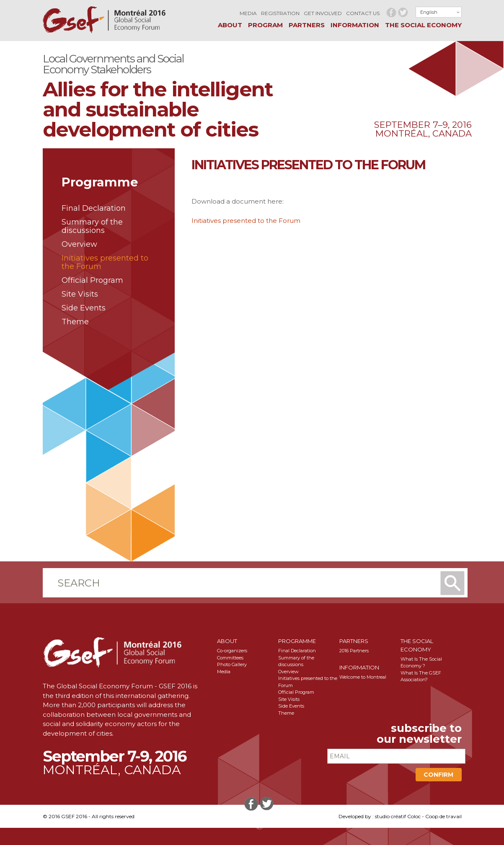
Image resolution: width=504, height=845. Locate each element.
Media (248, 13)
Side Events (84, 308)
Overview (79, 244)
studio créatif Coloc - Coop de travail (418, 816)
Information (355, 25)
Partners (307, 25)
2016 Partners (354, 651)
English (429, 12)
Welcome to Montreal (363, 677)
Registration (280, 13)
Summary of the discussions (92, 226)
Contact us (363, 13)
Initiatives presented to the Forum (105, 262)
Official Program (92, 280)
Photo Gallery (232, 664)
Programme (297, 641)
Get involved (323, 13)
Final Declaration (94, 208)
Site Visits (80, 294)
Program (265, 25)
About (230, 25)
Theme (75, 322)
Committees (230, 658)
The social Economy (423, 25)
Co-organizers (232, 651)
